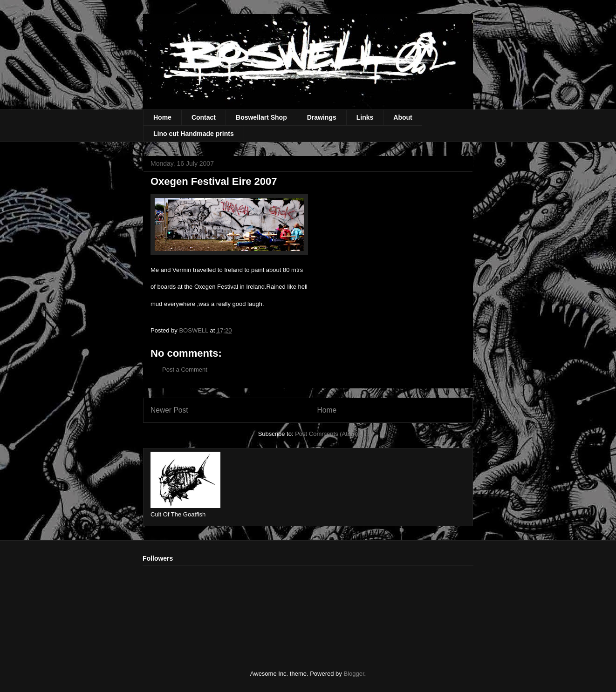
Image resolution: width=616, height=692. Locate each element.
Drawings (322, 117)
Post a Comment (185, 370)
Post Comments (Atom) (326, 434)
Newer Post (169, 410)
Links (365, 117)
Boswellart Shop (261, 117)
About (403, 117)
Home (162, 117)
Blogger (354, 674)
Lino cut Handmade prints (194, 134)
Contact (204, 117)
